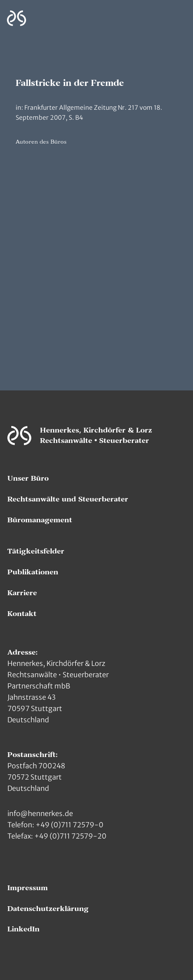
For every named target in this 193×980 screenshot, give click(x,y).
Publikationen (33, 572)
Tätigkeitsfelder (36, 551)
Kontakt (22, 614)
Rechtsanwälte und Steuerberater (68, 499)
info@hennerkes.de (40, 813)
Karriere (22, 593)
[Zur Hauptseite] (17, 18)
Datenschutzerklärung (48, 909)
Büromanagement (40, 520)
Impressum (28, 888)
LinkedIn (23, 929)
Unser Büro (28, 479)
